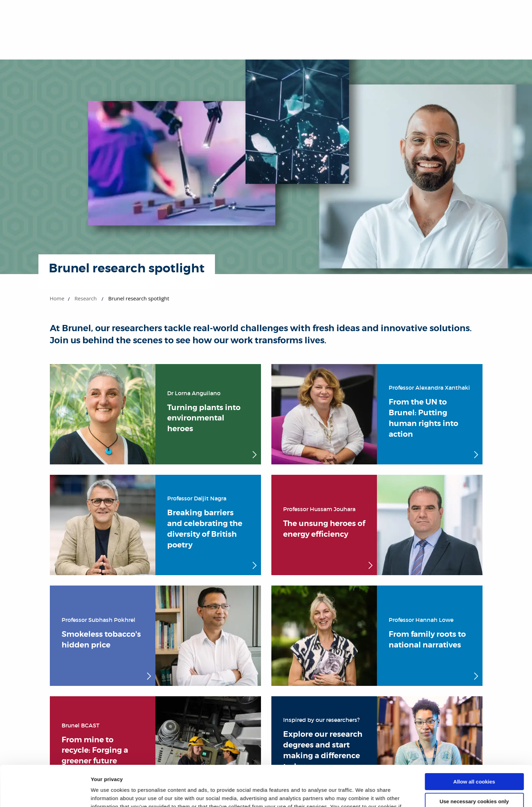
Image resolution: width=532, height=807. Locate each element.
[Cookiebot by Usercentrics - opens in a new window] (45, 794)
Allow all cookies (474, 741)
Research (85, 298)
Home (57, 298)
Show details (107, 793)
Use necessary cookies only (474, 760)
